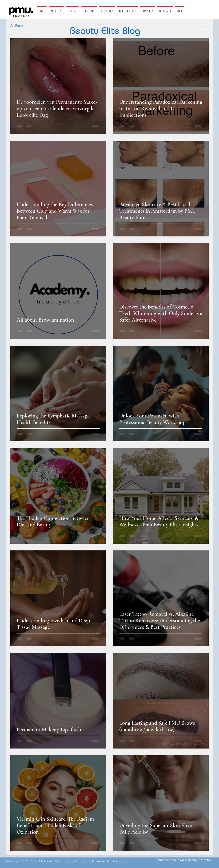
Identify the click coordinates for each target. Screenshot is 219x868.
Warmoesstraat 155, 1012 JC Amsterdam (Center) (90, 861)
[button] (203, 26)
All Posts (17, 26)
